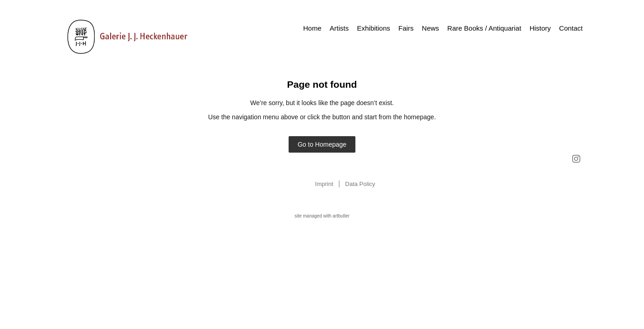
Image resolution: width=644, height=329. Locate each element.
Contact (571, 28)
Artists (339, 28)
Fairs (406, 28)
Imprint (324, 184)
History (540, 28)
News (430, 28)
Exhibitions (373, 28)
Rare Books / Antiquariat (484, 28)
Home (312, 28)
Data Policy (360, 184)
